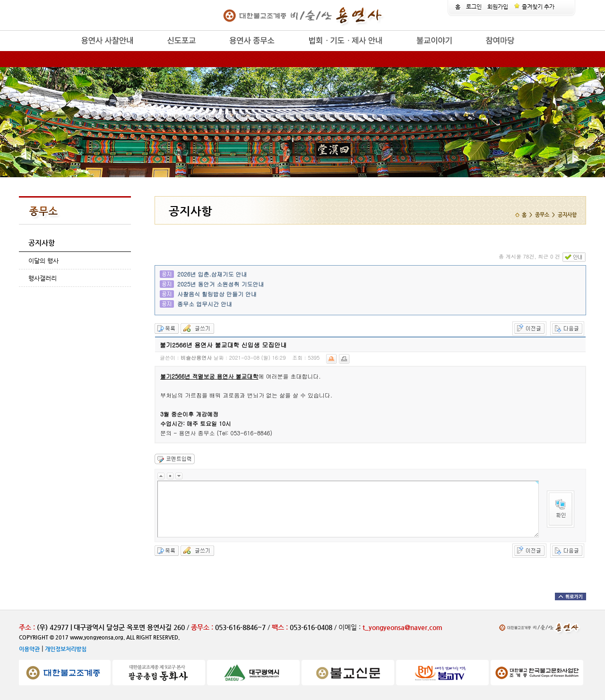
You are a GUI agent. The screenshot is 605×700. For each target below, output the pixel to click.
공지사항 (42, 243)
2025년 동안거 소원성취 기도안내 (221, 284)
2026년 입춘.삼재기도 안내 (212, 274)
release (65, 51)
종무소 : (203, 627)
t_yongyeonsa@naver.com (402, 627)
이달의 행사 (43, 261)
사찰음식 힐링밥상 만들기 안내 (217, 294)
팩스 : (281, 627)
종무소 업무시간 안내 (205, 304)
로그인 (474, 7)
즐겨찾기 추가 (534, 7)
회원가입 (498, 7)
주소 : (27, 627)
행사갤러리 (43, 278)
